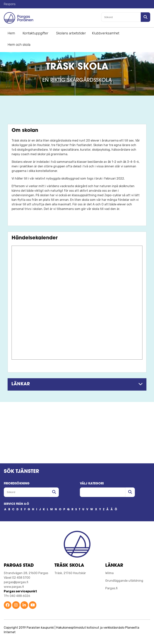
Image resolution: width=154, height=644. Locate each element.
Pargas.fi (111, 588)
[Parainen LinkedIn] (24, 605)
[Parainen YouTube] (33, 605)
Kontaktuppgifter (35, 33)
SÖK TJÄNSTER (21, 472)
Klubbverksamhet (106, 33)
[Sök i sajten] (145, 17)
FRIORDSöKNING (17, 484)
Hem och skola (19, 45)
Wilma (109, 573)
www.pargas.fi (14, 587)
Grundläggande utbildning (124, 581)
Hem (11, 33)
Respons (10, 4)
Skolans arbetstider (71, 33)
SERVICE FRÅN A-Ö (16, 504)
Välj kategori (92, 484)
